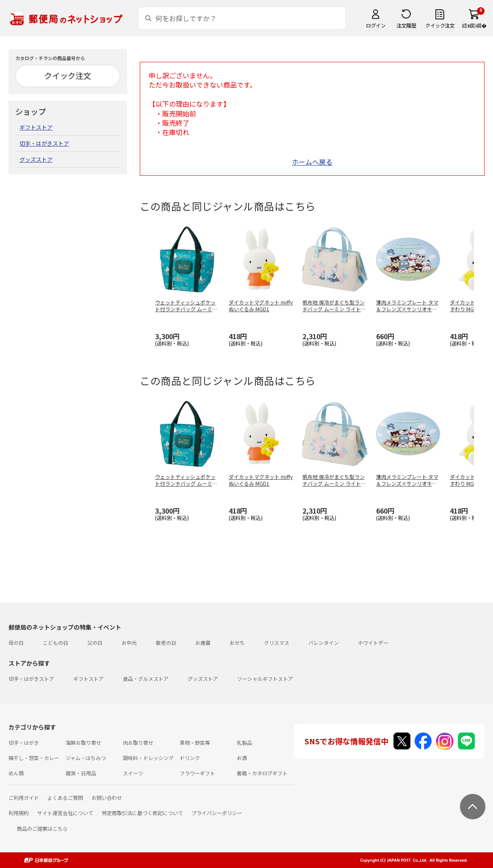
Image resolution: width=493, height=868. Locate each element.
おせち (237, 643)
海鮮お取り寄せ (83, 742)
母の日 (16, 643)
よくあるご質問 (65, 798)
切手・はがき (24, 742)
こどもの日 (55, 643)
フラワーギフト (197, 773)
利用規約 (19, 813)
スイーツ (133, 773)
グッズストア (36, 159)
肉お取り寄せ (138, 742)
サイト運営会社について (65, 813)
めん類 (16, 773)
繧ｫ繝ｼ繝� (474, 25)
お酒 (242, 758)
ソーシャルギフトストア (265, 679)
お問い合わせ (107, 798)
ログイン (376, 25)
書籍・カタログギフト (262, 773)
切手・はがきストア (44, 143)
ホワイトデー (373, 643)
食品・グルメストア (146, 679)
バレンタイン (324, 643)
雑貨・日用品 (81, 773)
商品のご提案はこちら (42, 828)
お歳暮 (203, 643)
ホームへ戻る (312, 162)
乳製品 (244, 742)
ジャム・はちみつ (86, 758)
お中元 (129, 643)
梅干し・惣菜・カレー (34, 758)
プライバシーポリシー (217, 813)
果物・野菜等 (195, 742)
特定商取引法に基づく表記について (142, 813)
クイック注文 (440, 25)
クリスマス (277, 643)
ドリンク (190, 758)
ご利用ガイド (24, 798)
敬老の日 (166, 643)
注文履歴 (406, 25)
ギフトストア (36, 127)
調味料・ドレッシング (148, 758)
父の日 (95, 643)
